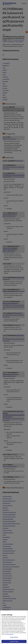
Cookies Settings (14, 638)
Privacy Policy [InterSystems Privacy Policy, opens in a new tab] (10, 635)
